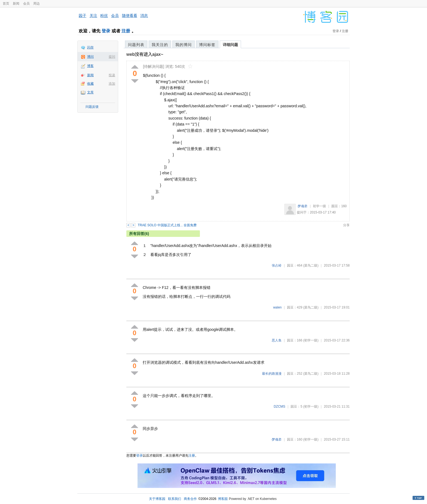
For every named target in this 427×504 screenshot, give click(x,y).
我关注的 (160, 45)
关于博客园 (157, 499)
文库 (90, 92)
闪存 (90, 47)
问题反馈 (92, 107)
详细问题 (230, 45)
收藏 (90, 84)
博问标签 (207, 45)
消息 (144, 16)
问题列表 (136, 45)
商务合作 (190, 499)
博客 (90, 66)
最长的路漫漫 (272, 374)
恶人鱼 (277, 340)
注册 (126, 31)
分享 (346, 225)
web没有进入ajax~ (145, 54)
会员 (26, 4)
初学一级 (319, 206)
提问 (112, 57)
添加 (112, 84)
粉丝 (104, 16)
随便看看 (130, 16)
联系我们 (175, 499)
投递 (112, 75)
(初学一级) (311, 340)
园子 (83, 16)
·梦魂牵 (302, 206)
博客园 (223, 499)
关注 (93, 16)
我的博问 (184, 45)
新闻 (16, 4)
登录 (106, 31)
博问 (90, 57)
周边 (36, 4)
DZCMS (280, 407)
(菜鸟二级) (311, 265)
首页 (6, 4)
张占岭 (277, 265)
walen (277, 307)
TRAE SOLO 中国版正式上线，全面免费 (167, 225)
